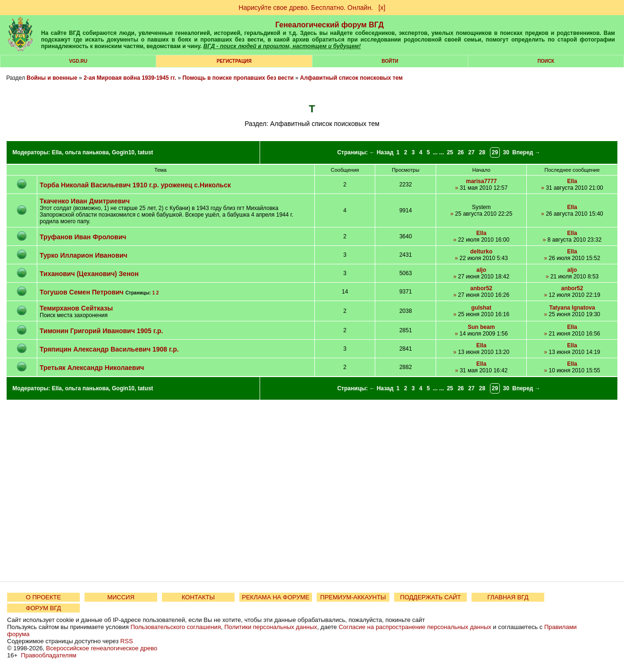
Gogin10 (123, 152)
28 (482, 152)
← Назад (382, 152)
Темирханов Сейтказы (76, 308)
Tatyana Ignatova (572, 308)
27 (471, 152)
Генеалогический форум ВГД (329, 25)
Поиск (546, 61)
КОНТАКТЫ (198, 597)
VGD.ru (78, 61)
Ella (57, 152)
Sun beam (481, 327)
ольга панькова (87, 152)
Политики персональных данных (271, 627)
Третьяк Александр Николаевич (92, 368)
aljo (481, 270)
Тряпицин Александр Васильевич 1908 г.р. (109, 349)
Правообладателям (48, 655)
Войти (390, 61)
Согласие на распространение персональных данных (415, 627)
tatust (146, 152)
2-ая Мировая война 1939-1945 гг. (130, 78)
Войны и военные (52, 78)
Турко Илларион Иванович (84, 255)
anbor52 (481, 288)
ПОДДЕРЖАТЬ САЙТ (431, 597)
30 (506, 152)
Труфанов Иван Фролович (83, 237)
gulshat (481, 308)
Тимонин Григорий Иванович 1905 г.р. (101, 331)
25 (450, 152)
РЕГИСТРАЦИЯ (234, 61)
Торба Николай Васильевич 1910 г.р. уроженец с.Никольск (135, 185)
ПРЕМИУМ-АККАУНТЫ (353, 597)
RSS (127, 641)
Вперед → (526, 152)
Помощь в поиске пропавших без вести (238, 78)
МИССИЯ (121, 597)
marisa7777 (481, 181)
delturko (481, 252)
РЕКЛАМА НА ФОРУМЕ (275, 597)
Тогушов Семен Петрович (82, 292)
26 (460, 152)
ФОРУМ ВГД (44, 608)
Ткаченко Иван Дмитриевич (85, 201)
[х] (382, 8)
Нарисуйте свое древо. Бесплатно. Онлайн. (306, 8)
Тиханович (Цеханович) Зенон (89, 274)
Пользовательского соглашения (176, 627)
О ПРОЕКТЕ (43, 597)
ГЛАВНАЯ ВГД (508, 597)
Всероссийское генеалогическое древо (102, 648)
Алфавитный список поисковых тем (351, 78)
